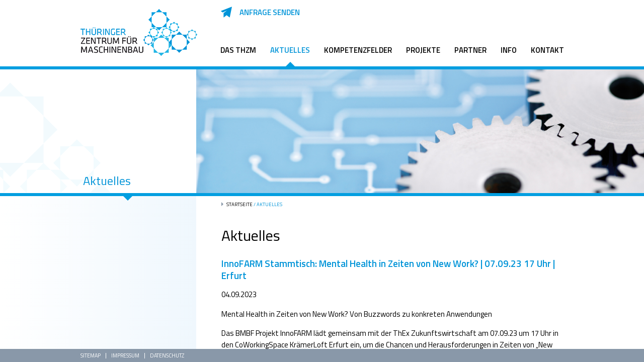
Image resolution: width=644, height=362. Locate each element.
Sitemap (91, 356)
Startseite (239, 204)
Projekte (423, 50)
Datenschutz (167, 356)
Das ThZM (238, 50)
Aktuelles (290, 50)
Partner (470, 50)
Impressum (125, 356)
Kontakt (547, 50)
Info (509, 50)
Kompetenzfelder (358, 50)
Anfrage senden (270, 12)
